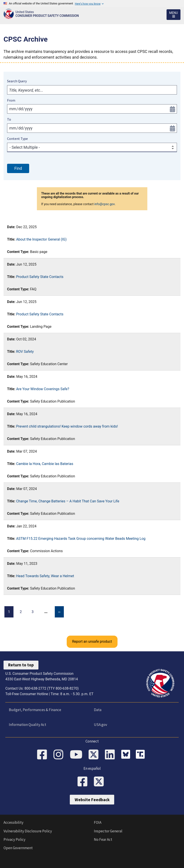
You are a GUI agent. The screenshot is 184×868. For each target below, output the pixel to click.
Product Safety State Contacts (40, 277)
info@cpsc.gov (105, 204)
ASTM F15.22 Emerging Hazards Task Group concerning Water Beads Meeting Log (81, 539)
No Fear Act (103, 839)
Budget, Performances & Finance (35, 710)
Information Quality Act (28, 725)
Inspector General (108, 831)
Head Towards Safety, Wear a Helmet (45, 576)
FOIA (98, 822)
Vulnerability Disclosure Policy (28, 831)
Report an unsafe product (92, 641)
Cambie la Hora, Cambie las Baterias (45, 464)
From (11, 100)
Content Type (17, 139)
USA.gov (101, 725)
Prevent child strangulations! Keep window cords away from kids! (67, 426)
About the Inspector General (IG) (41, 239)
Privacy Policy (14, 839)
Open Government (18, 848)
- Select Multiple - (25, 147)
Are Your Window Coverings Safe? (43, 389)
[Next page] (59, 612)
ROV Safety (25, 352)
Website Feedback (92, 800)
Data (98, 710)
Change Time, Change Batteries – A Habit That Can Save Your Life (68, 501)
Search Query (17, 81)
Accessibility (13, 822)
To (9, 119)
